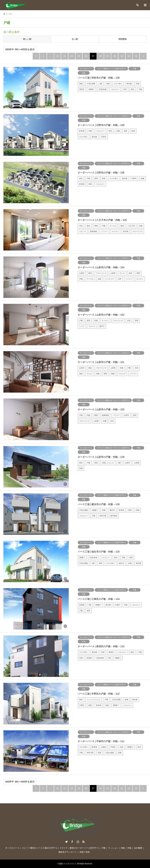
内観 (84, 215)
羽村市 (82, 89)
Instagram (78, 842)
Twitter (66, 842)
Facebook (72, 842)
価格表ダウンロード (68, 852)
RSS (84, 842)
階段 (113, 374)
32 (129, 56)
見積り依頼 (85, 852)
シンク (82, 326)
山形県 (113, 273)
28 (100, 56)
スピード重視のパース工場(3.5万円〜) (111, 69)
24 (72, 56)
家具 (90, 273)
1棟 (101, 84)
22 (57, 56)
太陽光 (104, 747)
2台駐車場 (103, 89)
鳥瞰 (143, 178)
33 (136, 56)
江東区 (117, 605)
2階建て (91, 89)
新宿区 (111, 652)
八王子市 (131, 226)
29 (107, 56)
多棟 (133, 131)
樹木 (133, 89)
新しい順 (27, 39)
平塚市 (113, 747)
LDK (120, 279)
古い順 (75, 39)
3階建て (95, 510)
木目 (81, 226)
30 (115, 56)
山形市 (82, 273)
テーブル (113, 226)
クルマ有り (118, 84)
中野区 (82, 705)
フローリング (137, 231)
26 (86, 56)
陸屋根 (82, 605)
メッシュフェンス (94, 700)
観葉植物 (94, 231)
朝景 (130, 510)
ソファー (105, 231)
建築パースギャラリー (68, 864)
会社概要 (138, 848)
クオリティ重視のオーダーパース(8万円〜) (113, 116)
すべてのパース (86, 69)
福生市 (121, 563)
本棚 (121, 368)
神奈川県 (103, 516)
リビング (83, 231)
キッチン (105, 321)
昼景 (81, 84)
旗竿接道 (114, 516)
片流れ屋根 (91, 84)
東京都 (129, 84)
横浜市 (112, 510)
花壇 (108, 84)
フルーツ (92, 326)
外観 (84, 73)
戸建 (135, 69)
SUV (125, 89)
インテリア (110, 279)
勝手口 (102, 326)
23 (65, 56)
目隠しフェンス (108, 463)
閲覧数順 (123, 39)
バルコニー (115, 89)
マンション (113, 848)
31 (122, 56)
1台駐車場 (100, 658)
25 (79, 56)
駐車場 (82, 131)
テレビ (122, 273)
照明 (96, 226)
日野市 (104, 137)
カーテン (115, 231)
